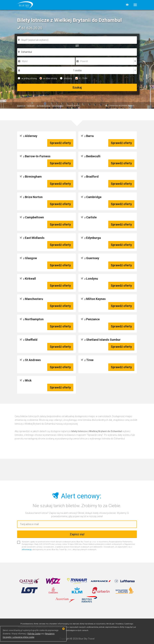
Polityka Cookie (34, 634)
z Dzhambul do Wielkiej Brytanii (121, 106)
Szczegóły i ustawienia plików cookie (18, 637)
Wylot (25, 61)
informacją (27, 550)
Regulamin (50, 634)
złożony (66, 78)
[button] (134, 5)
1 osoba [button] (77, 70)
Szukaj (77, 87)
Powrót (84, 61)
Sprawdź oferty (60, 143)
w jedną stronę (27, 78)
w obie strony (48, 78)
